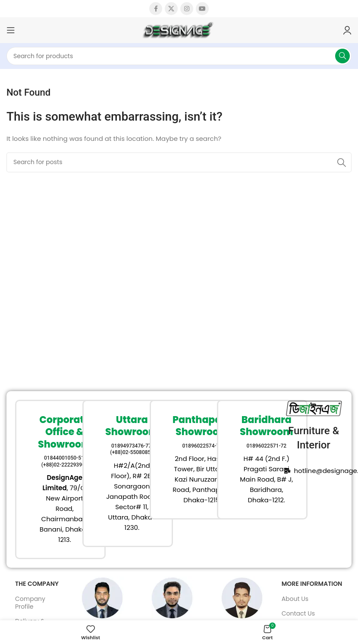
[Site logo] (179, 30)
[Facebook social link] (156, 9)
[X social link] (171, 9)
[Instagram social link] (187, 9)
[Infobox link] (44, 480)
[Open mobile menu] (11, 30)
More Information (312, 584)
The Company (37, 584)
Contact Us (298, 613)
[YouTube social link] (202, 9)
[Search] (179, 56)
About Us (295, 599)
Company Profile (30, 603)
